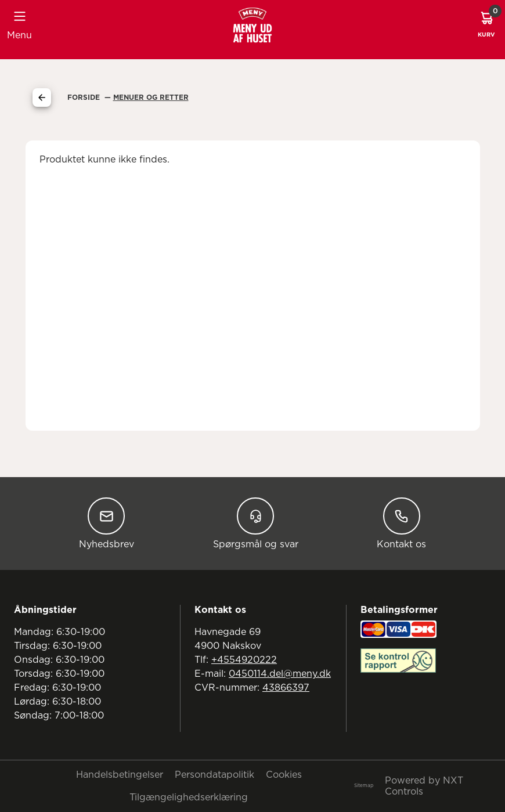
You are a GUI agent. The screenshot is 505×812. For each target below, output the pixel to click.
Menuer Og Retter (151, 98)
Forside (85, 98)
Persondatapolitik (214, 775)
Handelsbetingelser (120, 775)
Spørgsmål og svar (256, 523)
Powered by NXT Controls (424, 786)
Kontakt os (401, 523)
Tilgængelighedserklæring (189, 797)
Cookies (284, 775)
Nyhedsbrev (107, 523)
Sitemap (364, 786)
